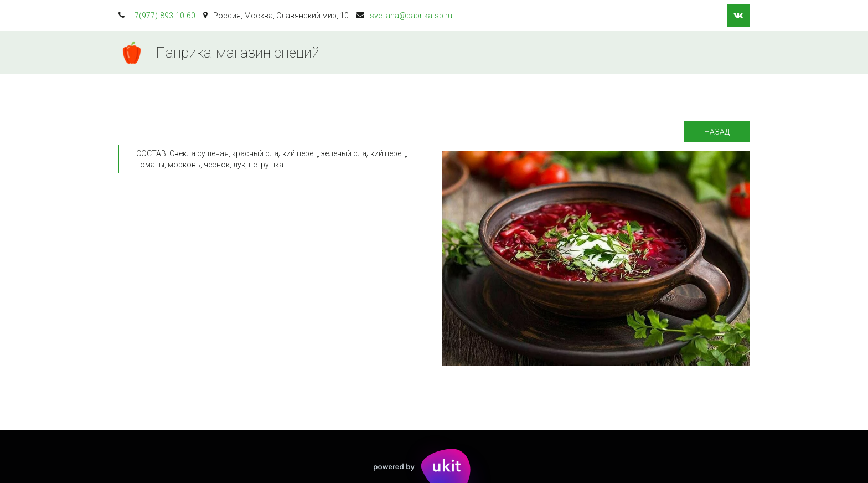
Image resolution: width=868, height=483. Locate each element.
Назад (717, 132)
